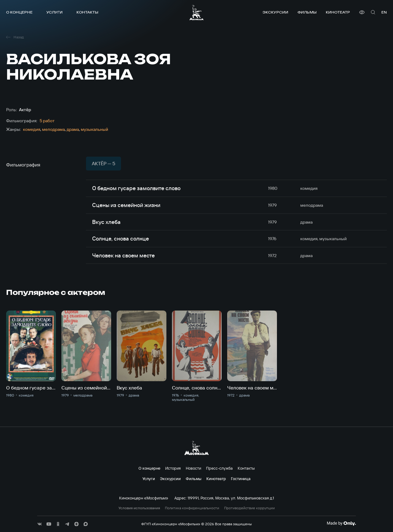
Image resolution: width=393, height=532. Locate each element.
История (173, 468)
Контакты (87, 12)
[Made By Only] (341, 523)
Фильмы (307, 12)
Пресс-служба (219, 468)
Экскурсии (275, 12)
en (384, 12)
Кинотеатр (338, 12)
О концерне (19, 12)
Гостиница (241, 479)
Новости (193, 468)
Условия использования (139, 508)
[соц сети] (40, 524)
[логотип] (196, 12)
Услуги (54, 12)
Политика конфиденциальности (192, 508)
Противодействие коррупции (249, 508)
